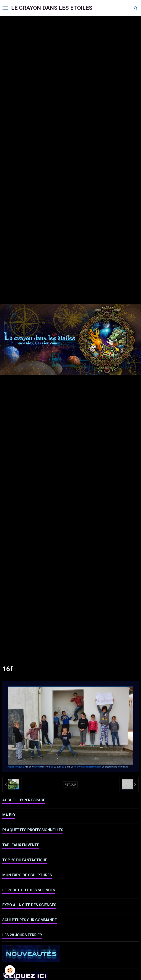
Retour (70, 784)
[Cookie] (10, 970)
